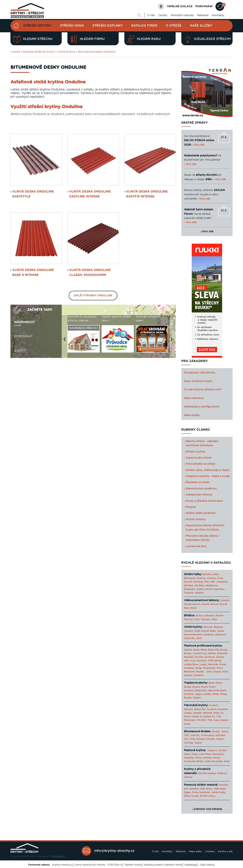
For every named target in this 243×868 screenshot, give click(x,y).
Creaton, (212, 578)
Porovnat (23, 413)
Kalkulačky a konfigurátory (202, 407)
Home (16, 52)
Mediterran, (212, 586)
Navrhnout (25, 399)
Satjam (197, 698)
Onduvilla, (189, 638)
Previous (65, 418)
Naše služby (201, 26)
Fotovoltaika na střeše (201, 464)
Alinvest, (208, 627)
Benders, (207, 574)
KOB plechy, (215, 661)
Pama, (199, 758)
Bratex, (188, 653)
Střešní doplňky (108, 26)
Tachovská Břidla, (194, 761)
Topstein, (206, 619)
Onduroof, (221, 635)
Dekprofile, (201, 690)
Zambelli (199, 675)
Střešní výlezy (208, 796)
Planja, (199, 668)
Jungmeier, (222, 582)
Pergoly (191, 507)
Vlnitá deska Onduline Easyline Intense (90, 271)
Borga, (224, 650)
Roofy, (217, 758)
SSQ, (197, 619)
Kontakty (218, 15)
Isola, (193, 661)
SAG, (209, 672)
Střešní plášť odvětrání (201, 513)
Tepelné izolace (133, 865)
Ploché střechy (196, 519)
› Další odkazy (207, 865)
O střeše (174, 26)
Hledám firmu (87, 39)
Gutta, (221, 631)
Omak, (223, 664)
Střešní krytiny (37, 26)
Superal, (189, 675)
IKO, (186, 739)
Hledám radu (144, 39)
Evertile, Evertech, (205, 657)
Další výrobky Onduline (93, 372)
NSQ (214, 619)
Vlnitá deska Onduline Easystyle (33, 271)
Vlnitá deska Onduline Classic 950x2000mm (90, 349)
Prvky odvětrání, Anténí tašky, (209, 792)
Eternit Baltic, (209, 631)
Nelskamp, (190, 589)
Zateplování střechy (199, 495)
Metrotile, (213, 664)
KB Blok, (189, 586)
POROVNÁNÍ (204, 6)
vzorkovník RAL (196, 546)
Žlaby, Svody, (191, 796)
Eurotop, (198, 582)
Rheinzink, (190, 672)
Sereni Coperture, (215, 589)
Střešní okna (72, 26)
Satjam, (217, 672)
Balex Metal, (200, 650)
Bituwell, (218, 627)
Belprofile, (200, 709)
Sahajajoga (191, 865)
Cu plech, (212, 709)
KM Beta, (200, 586)
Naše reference (194, 398)
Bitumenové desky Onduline (97, 52)
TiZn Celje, (213, 720)
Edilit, (198, 631)
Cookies (210, 851)
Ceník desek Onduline (33, 167)
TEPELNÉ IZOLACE (180, 6)
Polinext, (208, 758)
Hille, (187, 661)
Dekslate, (209, 616)
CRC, (187, 735)
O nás (151, 15)
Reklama (203, 15)
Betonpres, (190, 578)
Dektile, (212, 653)
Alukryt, (188, 650)
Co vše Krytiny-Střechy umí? (203, 390)
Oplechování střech (199, 458)
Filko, (207, 582)
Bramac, (202, 578)
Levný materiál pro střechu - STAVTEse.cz (99, 865)
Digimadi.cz (58, 856)
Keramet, (201, 661)
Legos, (204, 664)
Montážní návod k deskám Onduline (136, 167)
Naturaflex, (218, 754)
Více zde (208, 231)
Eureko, (223, 750)
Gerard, (220, 657)
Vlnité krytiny (66, 52)
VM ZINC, (201, 720)
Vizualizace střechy (208, 39)
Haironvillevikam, (193, 635)
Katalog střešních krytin (39, 52)
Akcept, (216, 732)
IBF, (213, 582)
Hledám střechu (33, 39)
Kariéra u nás (225, 851)
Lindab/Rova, (192, 664)
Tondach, (189, 593)
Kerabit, (211, 739)
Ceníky (163, 15)
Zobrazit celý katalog (208, 809)
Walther (199, 593)
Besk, (216, 574)
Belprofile (213, 650)
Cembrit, (225, 600)
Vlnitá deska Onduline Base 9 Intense (33, 349)
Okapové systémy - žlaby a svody (208, 476)
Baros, (225, 732)
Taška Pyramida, (214, 761)
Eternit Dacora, (193, 604)
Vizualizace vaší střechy (200, 373)
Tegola (198, 743)
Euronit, (188, 582)
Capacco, (213, 750)
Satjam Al (197, 717)
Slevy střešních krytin (198, 381)
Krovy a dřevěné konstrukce (204, 501)
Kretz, (195, 754)
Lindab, (207, 694)
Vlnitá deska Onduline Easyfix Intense (147, 271)
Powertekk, (209, 668)
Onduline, (209, 635)
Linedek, (198, 713)
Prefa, (220, 668)
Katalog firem (144, 26)
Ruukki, (200, 672)
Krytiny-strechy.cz (62, 865)
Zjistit (20, 427)
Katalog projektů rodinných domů (163, 865)
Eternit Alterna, (210, 604)
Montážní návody (182, 15)
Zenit (199, 638)
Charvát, (195, 735)
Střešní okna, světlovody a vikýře (208, 470)
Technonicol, (208, 735)
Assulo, (200, 616)
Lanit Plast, (205, 754)
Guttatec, (221, 735)
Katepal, (201, 739)
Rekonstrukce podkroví (201, 489)
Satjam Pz (209, 717)
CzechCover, (200, 653)
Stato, (225, 672)
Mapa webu (195, 851)
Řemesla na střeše (198, 482)
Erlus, (221, 578)
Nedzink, (208, 713)
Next (173, 418)
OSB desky (206, 789)
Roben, (200, 589)
